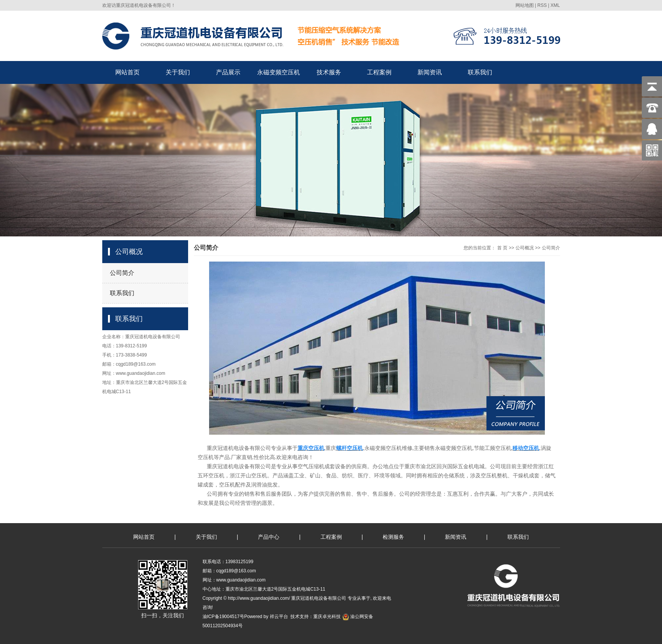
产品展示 (228, 72)
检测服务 (393, 537)
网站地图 (525, 5)
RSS (542, 5)
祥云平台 (279, 617)
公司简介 (122, 273)
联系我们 (480, 72)
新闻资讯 (430, 72)
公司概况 (525, 248)
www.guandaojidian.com (141, 373)
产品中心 (269, 537)
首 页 (502, 248)
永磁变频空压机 (279, 72)
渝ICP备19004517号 (223, 617)
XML (555, 5)
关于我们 (178, 72)
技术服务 (329, 72)
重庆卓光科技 (327, 617)
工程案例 (379, 72)
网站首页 (127, 72)
